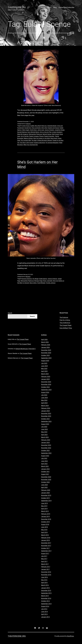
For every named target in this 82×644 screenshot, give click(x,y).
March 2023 (45, 437)
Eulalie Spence (43, 279)
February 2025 (46, 377)
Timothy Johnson (51, 283)
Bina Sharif (38, 126)
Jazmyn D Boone (52, 279)
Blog (55, 7)
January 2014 (45, 617)
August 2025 (45, 361)
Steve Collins (33, 283)
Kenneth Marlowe (22, 132)
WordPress (70, 636)
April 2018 (44, 532)
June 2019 (44, 503)
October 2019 (45, 498)
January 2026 (45, 347)
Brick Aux (44, 126)
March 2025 (45, 374)
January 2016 (45, 588)
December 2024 (46, 382)
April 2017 (44, 561)
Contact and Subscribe (66, 7)
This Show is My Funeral (27, 143)
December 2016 (46, 572)
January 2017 (45, 569)
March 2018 (45, 535)
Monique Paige (38, 281)
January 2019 (45, 516)
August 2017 (45, 553)
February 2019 (46, 514)
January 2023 (45, 443)
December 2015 (46, 590)
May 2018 (44, 530)
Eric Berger (36, 279)
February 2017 (46, 567)
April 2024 (44, 403)
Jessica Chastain (49, 130)
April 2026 (44, 340)
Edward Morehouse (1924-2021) (26, 349)
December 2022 (46, 445)
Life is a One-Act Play (45, 132)
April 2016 (44, 583)
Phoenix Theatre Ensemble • (47, 136)
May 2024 (44, 400)
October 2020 (45, 482)
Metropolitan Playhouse (35, 134)
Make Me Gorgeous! (23, 134)
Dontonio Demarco (27, 279)
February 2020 (46, 490)
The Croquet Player (66, 325)
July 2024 (44, 395)
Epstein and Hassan (54, 128)
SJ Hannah (26, 283)
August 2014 (45, 606)
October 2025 (45, 355)
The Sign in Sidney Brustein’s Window (42, 140)
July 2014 (44, 609)
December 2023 (46, 413)
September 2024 (46, 390)
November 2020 (46, 480)
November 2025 (46, 353)
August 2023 (45, 424)
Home (43, 7)
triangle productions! (39, 143)
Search (10, 313)
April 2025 (44, 371)
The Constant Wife (26, 140)
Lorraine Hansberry (57, 132)
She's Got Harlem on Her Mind (42, 138)
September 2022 (46, 453)
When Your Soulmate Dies (31, 145)
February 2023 (46, 440)
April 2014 (44, 614)
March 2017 (45, 564)
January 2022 (45, 469)
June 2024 (44, 398)
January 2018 (45, 540)
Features (28, 124)
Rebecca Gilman (28, 138)
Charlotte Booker (52, 126)
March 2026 (45, 342)
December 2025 (46, 350)
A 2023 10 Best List (33, 42)
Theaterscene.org (17, 7)
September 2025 (46, 358)
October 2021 (45, 472)
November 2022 (46, 448)
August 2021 (45, 474)
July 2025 (44, 363)
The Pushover (64, 317)
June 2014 (44, 612)
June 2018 (44, 527)
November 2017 (46, 546)
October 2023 (45, 419)
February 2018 (46, 538)
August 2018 (45, 524)
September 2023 (46, 421)
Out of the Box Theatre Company (30, 136)
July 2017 (44, 556)
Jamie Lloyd (41, 130)
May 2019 (44, 506)
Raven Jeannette (48, 281)
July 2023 (44, 427)
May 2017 (44, 559)
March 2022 (45, 466)
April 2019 (44, 509)
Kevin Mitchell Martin (33, 132)
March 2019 (45, 511)
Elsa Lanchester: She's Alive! (40, 128)
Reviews (28, 277)
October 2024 (45, 387)
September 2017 (46, 551)
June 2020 (44, 485)
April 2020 (44, 487)
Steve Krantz (54, 138)
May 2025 (44, 369)
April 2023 (44, 435)
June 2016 (44, 577)
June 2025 (44, 366)
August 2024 (45, 392)
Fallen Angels (26, 130)
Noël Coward (56, 134)
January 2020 (45, 493)
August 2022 (45, 456)
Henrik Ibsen (33, 130)
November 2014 (46, 598)
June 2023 (44, 429)
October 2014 (45, 601)
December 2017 (46, 543)
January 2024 (45, 411)
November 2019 (46, 495)
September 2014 (46, 604)
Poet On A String (65, 320)
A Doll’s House (26, 126)
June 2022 (44, 461)
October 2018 (45, 522)
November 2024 (46, 384)
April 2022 (44, 464)
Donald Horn (28, 128)
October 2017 (45, 548)
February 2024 (46, 408)
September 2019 (46, 501)
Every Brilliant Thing (66, 328)
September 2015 (46, 593)
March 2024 (45, 406)
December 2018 (46, 519)
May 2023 (44, 432)
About (49, 7)
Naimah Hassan (47, 134)
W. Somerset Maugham (52, 143)
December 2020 (46, 477)
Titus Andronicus (65, 323)
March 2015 (45, 596)
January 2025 (45, 379)
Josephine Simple (60, 130)
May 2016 (44, 580)
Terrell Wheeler (41, 283)
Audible (32, 126)
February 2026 (46, 345)
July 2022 (44, 458)
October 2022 (45, 450)
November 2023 (46, 416)
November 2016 (46, 575)
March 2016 (45, 585)
